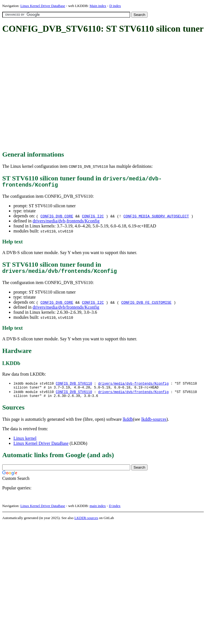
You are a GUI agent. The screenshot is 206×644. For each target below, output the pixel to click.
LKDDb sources (86, 523)
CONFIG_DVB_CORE (57, 217)
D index (115, 6)
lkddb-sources (154, 424)
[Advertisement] (52, 93)
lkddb (128, 424)
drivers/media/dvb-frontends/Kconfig (66, 222)
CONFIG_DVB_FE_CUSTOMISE (146, 305)
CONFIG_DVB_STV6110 (74, 386)
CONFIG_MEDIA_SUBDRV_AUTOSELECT (156, 217)
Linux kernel (25, 443)
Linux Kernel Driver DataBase (43, 6)
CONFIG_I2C (93, 217)
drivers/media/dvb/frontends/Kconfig (66, 310)
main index (98, 511)
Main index (98, 6)
